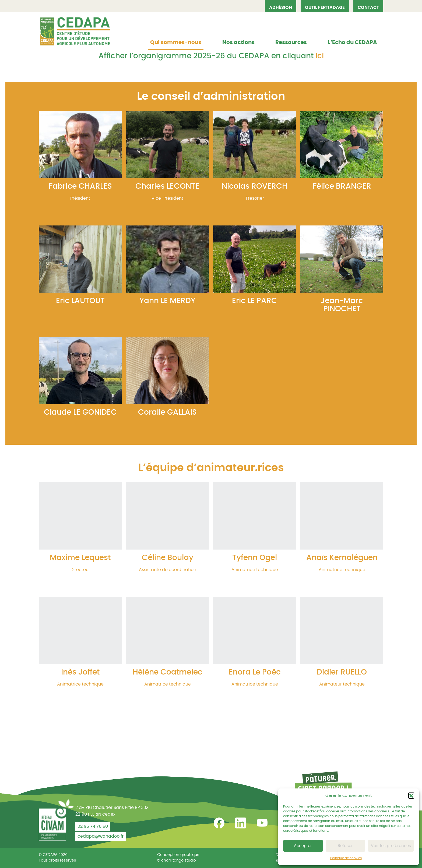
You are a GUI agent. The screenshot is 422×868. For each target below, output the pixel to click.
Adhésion (281, 8)
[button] (411, 795)
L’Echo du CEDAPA (352, 42)
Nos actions (238, 42)
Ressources (291, 42)
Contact (368, 8)
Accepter (303, 846)
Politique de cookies (346, 858)
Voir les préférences (391, 846)
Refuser (345, 846)
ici (320, 56)
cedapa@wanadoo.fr (101, 836)
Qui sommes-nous (176, 42)
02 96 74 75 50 (93, 826)
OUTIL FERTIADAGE (325, 8)
